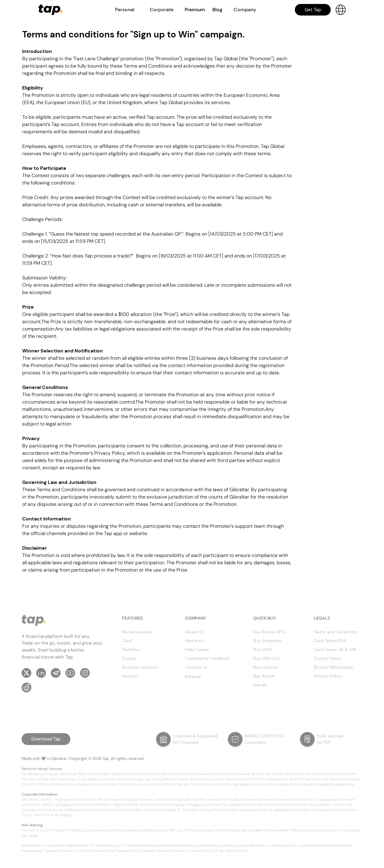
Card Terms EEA (330, 641)
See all (260, 685)
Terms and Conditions (336, 632)
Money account (138, 632)
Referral (193, 677)
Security (130, 676)
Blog (217, 10)
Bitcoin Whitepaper (333, 667)
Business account (140, 667)
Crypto (129, 658)
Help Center (197, 649)
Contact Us (196, 667)
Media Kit (195, 641)
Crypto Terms (327, 658)
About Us (194, 632)
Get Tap (313, 10)
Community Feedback (208, 658)
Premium (195, 10)
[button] (125, 10)
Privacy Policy (328, 676)
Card (127, 641)
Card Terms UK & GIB (335, 649)
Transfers (131, 649)
